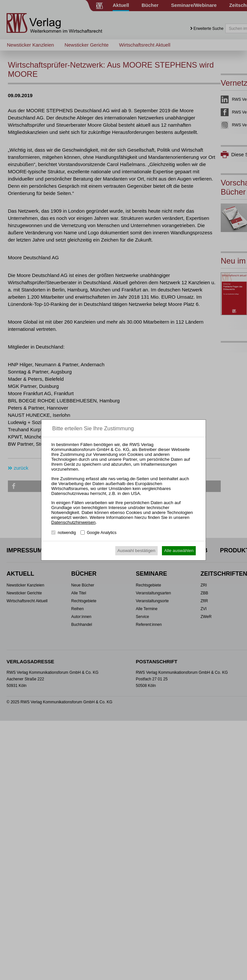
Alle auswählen (179, 551)
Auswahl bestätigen (136, 551)
